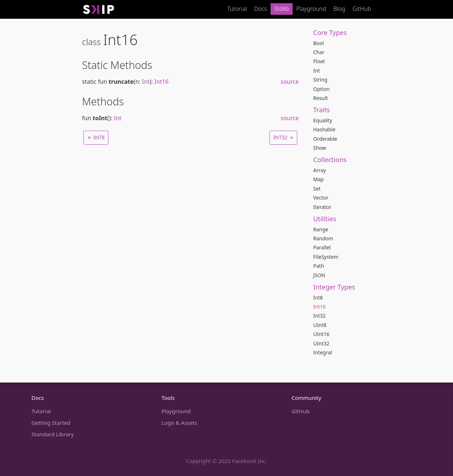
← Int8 (96, 137)
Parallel (322, 247)
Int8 (318, 298)
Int (316, 71)
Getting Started (51, 423)
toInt (100, 118)
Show (320, 148)
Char (319, 52)
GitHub (362, 9)
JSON (319, 275)
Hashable (324, 129)
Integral (323, 352)
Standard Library (53, 434)
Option (321, 89)
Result (321, 98)
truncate (121, 82)
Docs (260, 9)
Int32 (319, 316)
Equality (323, 120)
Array (320, 170)
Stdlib (282, 9)
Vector (321, 198)
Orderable (325, 139)
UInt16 (321, 334)
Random (323, 238)
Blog (339, 9)
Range (321, 229)
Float (319, 61)
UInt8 (320, 325)
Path (319, 266)
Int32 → (283, 137)
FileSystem (326, 257)
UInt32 (321, 343)
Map (318, 179)
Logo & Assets (179, 423)
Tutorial (237, 9)
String (320, 80)
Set (317, 189)
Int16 (319, 307)
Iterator (322, 207)
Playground (311, 9)
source (290, 82)
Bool (319, 43)
